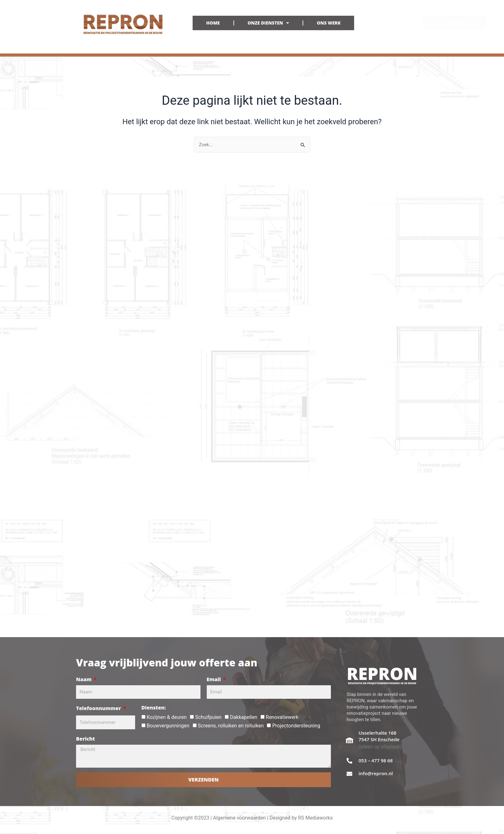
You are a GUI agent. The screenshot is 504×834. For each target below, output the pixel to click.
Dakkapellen (244, 717)
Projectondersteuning (296, 726)
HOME (213, 23)
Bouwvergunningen (168, 726)
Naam (84, 679)
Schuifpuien (208, 717)
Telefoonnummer (99, 708)
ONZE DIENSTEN (268, 23)
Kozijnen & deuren (167, 717)
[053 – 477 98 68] (349, 761)
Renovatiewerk (282, 717)
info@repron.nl (376, 773)
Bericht (85, 739)
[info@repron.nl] (349, 774)
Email (214, 679)
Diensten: (154, 708)
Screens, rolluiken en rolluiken (231, 726)
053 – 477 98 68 (376, 760)
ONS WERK (329, 23)
